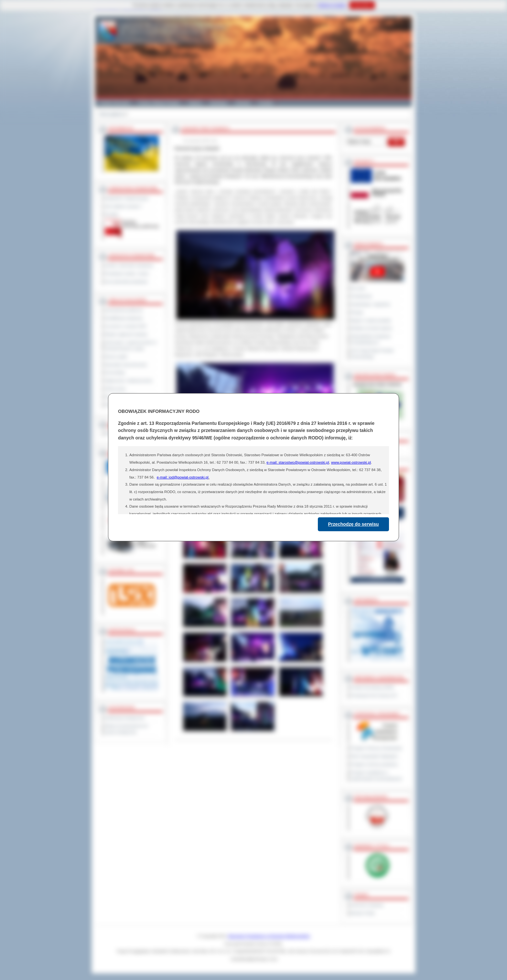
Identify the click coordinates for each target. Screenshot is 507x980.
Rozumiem (362, 5)
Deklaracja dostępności (125, 718)
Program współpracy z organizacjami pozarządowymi (376, 775)
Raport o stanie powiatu (371, 320)
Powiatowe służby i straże (127, 274)
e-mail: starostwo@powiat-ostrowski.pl (298, 462)
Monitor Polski (363, 913)
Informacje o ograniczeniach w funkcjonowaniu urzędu (131, 345)
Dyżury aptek (116, 357)
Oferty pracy (115, 389)
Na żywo (358, 288)
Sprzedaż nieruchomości (126, 365)
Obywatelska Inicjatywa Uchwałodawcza (371, 339)
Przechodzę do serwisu (354, 524)
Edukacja (218, 103)
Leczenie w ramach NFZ (126, 326)
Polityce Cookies (332, 5)
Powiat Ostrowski (114, 103)
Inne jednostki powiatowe (126, 282)
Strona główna (111, 114)
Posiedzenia (361, 296)
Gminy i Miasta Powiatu (159, 103)
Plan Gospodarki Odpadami (374, 756)
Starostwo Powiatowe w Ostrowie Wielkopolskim (269, 936)
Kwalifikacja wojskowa (124, 318)
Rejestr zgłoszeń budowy (126, 334)
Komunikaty (115, 372)
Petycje (357, 312)
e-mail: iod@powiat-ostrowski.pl (183, 477)
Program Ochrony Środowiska (376, 748)
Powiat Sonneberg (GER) (372, 687)
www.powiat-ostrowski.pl (351, 462)
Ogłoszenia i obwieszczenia (129, 381)
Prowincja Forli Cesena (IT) (374, 695)
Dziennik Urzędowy (367, 905)
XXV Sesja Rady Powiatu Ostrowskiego (372, 354)
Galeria (195, 103)
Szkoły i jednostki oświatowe (129, 265)
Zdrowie (243, 103)
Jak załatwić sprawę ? (124, 206)
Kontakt (266, 103)
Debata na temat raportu (372, 328)
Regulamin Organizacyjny (127, 198)
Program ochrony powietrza (374, 764)
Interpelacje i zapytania (370, 304)
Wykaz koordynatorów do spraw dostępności (127, 729)
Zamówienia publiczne (124, 310)
